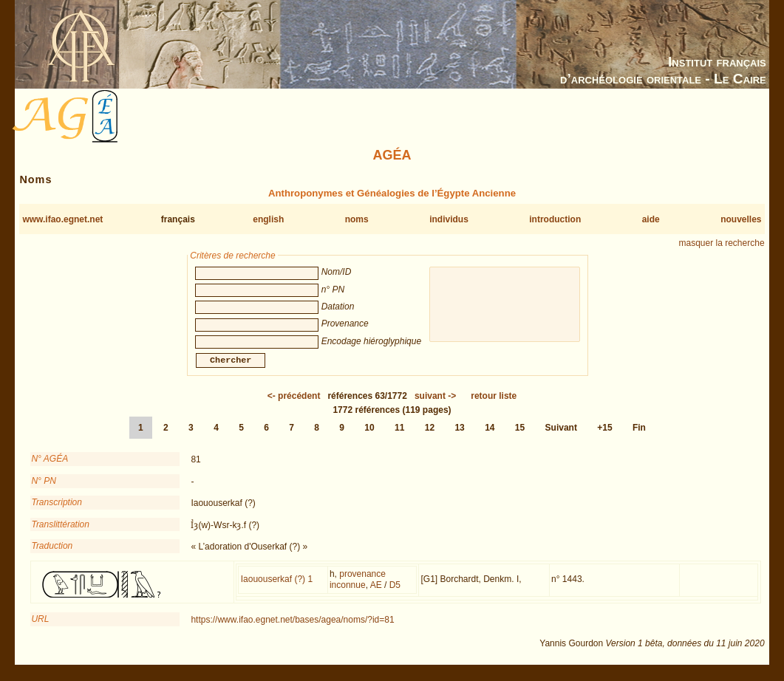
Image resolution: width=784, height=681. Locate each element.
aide (651, 219)
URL (40, 628)
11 (399, 437)
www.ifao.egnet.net (62, 219)
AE (376, 594)
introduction (555, 219)
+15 (604, 437)
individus (449, 219)
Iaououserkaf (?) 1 (277, 588)
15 (520, 437)
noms (357, 219)
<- (294, 405)
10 (369, 437)
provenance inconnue (358, 589)
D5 (395, 594)
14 (490, 437)
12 (430, 437)
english (268, 219)
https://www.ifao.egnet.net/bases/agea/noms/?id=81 (292, 629)
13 (459, 437)
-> (435, 405)
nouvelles (741, 219)
